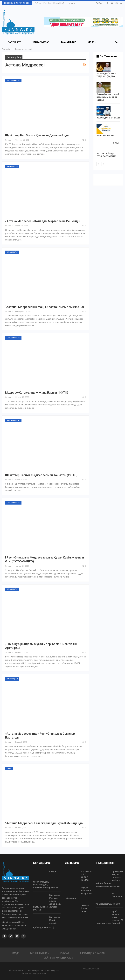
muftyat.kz (94, 969)
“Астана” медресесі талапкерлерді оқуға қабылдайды (44, 823)
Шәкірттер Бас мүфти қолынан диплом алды (37, 135)
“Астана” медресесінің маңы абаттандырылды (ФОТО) (45, 307)
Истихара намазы (106, 136)
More (72, 3)
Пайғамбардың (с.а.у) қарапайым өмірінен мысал (108, 97)
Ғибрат (38, 3)
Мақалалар (69, 42)
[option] (108, 110)
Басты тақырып (13, 81)
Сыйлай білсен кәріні (85, 908)
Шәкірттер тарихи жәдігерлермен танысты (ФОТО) (41, 475)
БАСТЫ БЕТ (14, 42)
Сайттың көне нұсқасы (58, 958)
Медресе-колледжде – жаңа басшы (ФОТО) (37, 393)
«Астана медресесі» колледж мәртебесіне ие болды (43, 221)
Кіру (99, 3)
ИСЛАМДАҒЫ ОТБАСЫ (108, 118)
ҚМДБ (9, 768)
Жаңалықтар (41, 42)
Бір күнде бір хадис (92, 953)
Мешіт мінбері (60, 3)
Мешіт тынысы (40, 953)
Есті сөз (47, 3)
